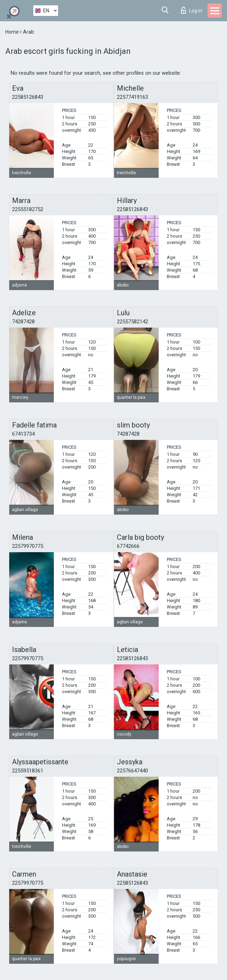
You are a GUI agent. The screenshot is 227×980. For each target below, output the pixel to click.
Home (13, 32)
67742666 (128, 546)
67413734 (23, 434)
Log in (192, 10)
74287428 (23, 322)
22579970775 (28, 546)
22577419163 (132, 97)
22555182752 (28, 209)
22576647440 (132, 771)
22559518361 (28, 771)
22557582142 (132, 322)
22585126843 (28, 97)
